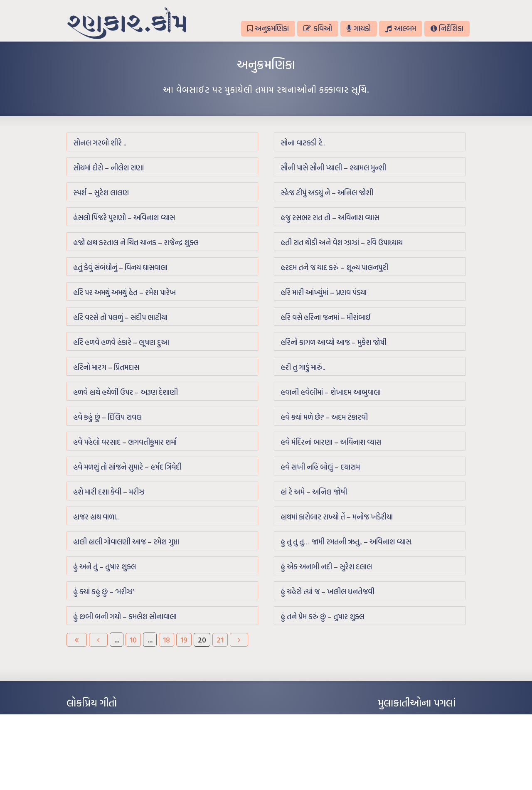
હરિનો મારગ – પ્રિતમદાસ (106, 367)
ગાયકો (359, 28)
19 (184, 640)
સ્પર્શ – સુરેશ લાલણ (101, 193)
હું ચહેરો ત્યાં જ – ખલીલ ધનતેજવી (328, 592)
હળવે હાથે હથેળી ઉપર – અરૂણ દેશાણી (126, 392)
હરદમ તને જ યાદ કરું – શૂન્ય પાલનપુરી (334, 267)
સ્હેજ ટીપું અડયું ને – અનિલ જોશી (327, 193)
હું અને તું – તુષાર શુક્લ (105, 567)
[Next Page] (239, 640)
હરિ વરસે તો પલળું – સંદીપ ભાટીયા (120, 317)
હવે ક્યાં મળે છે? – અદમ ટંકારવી (324, 417)
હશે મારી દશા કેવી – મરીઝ (109, 492)
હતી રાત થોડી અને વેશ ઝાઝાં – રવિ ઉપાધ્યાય (342, 242)
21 (220, 640)
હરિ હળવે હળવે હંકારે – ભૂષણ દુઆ (121, 342)
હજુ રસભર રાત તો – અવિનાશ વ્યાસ (330, 218)
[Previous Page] (98, 640)
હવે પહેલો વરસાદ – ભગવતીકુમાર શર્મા (125, 442)
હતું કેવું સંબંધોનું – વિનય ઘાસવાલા (120, 267)
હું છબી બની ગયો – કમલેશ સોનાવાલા (125, 616)
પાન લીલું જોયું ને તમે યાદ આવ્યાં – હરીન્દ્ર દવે (110, 744)
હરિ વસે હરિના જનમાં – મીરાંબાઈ (326, 317)
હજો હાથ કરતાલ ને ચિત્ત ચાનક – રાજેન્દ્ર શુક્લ (136, 242)
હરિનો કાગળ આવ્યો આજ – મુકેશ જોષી (334, 342)
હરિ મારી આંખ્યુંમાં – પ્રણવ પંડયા (324, 292)
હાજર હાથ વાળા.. (96, 517)
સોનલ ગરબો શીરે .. (100, 143)
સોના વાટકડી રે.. (303, 143)
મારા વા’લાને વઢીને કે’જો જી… (95, 731)
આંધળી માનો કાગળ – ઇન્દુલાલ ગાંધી (102, 719)
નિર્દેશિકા (447, 28)
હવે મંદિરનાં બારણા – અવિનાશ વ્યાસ (331, 442)
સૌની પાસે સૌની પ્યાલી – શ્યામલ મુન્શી (333, 168)
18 (166, 640)
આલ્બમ (400, 28)
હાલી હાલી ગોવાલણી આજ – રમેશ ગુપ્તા (126, 542)
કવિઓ (318, 28)
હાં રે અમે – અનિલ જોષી (314, 492)
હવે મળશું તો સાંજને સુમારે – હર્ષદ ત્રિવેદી (127, 467)
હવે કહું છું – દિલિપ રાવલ (107, 417)
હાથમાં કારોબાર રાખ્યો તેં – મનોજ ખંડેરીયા (337, 517)
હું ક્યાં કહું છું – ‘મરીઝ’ (104, 592)
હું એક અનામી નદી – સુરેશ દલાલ (326, 567)
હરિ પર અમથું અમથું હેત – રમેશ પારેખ (124, 292)
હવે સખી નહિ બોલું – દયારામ (320, 467)
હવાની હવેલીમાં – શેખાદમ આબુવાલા (331, 392)
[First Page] (77, 640)
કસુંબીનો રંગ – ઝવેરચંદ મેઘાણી (97, 769)
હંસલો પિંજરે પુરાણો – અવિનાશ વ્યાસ (124, 218)
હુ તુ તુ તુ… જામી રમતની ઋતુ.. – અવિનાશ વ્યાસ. (346, 542)
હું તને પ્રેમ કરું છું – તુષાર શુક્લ (322, 616)
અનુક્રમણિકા (268, 28)
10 (133, 640)
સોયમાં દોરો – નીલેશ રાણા (108, 168)
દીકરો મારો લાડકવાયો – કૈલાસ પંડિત (102, 756)
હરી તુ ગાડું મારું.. (303, 367)
